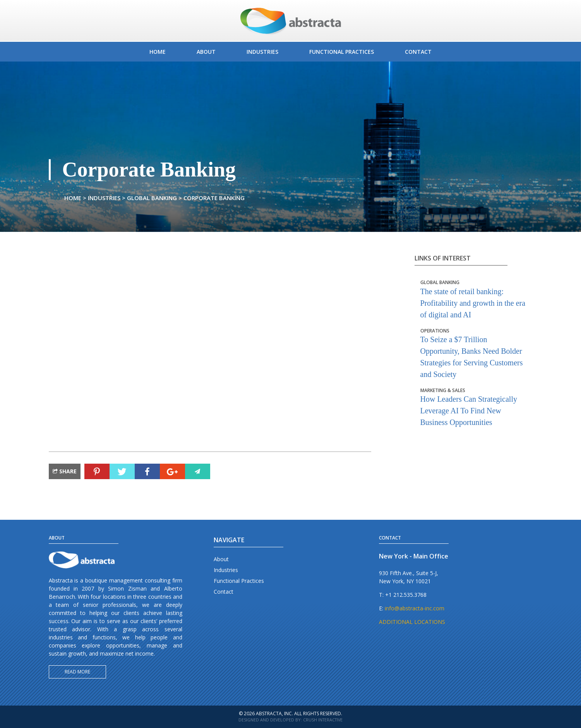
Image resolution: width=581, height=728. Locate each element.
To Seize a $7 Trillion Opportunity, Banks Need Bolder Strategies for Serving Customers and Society (474, 353)
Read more (77, 672)
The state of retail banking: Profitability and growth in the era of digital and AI (474, 299)
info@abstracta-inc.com (415, 608)
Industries (226, 570)
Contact (224, 592)
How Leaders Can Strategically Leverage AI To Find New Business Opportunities (474, 407)
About (221, 559)
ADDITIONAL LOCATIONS (412, 622)
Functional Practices (239, 581)
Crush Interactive (323, 720)
